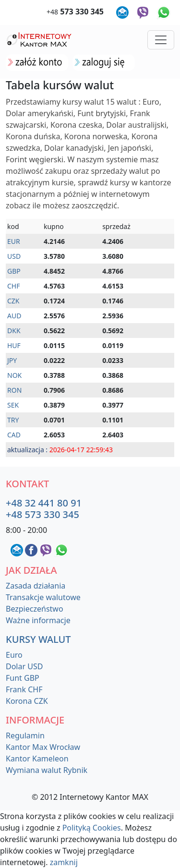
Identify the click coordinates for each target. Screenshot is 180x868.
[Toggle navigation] (161, 40)
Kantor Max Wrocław (43, 747)
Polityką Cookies (92, 828)
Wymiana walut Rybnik (47, 770)
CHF (14, 286)
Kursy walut (38, 639)
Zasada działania (36, 586)
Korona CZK (27, 701)
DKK (14, 331)
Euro (14, 655)
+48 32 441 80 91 (44, 503)
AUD (14, 316)
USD (14, 256)
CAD (14, 435)
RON (14, 390)
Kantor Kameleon (37, 759)
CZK (13, 301)
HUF (14, 345)
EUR (14, 241)
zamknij (64, 862)
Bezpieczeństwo (35, 609)
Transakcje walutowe (43, 597)
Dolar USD (24, 666)
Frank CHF (24, 689)
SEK (13, 405)
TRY (13, 420)
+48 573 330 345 (42, 514)
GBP (14, 271)
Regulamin (25, 735)
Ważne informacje (38, 620)
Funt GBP (23, 678)
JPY (12, 360)
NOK (14, 375)
